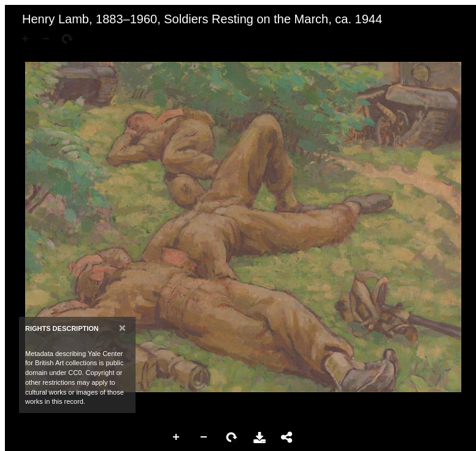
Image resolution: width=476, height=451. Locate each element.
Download (259, 438)
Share (287, 438)
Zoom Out (204, 438)
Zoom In (177, 438)
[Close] (122, 328)
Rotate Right (232, 438)
